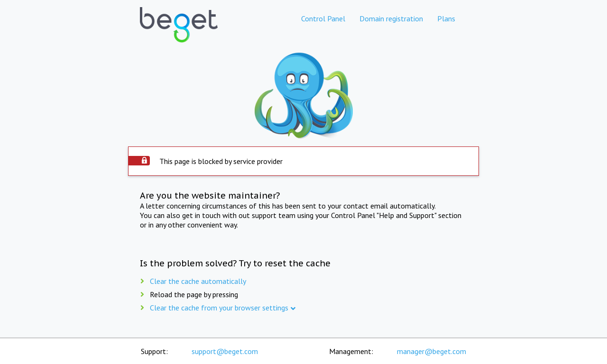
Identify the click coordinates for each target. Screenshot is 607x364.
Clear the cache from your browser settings (219, 308)
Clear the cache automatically (198, 281)
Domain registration (391, 18)
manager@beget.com (432, 351)
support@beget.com (225, 351)
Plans (446, 18)
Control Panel (323, 18)
